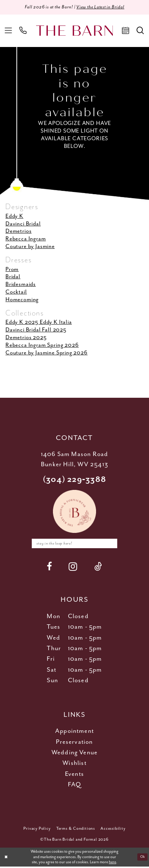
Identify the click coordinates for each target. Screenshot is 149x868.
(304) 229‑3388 (74, 480)
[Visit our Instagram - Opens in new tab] (73, 568)
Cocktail (16, 293)
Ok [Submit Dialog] (142, 859)
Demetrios (18, 232)
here (112, 864)
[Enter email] (75, 545)
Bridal (13, 277)
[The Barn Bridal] (74, 31)
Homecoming (22, 300)
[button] (8, 31)
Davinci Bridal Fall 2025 (36, 331)
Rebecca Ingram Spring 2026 (42, 346)
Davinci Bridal (23, 224)
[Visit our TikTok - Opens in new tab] (98, 568)
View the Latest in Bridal (103, 7)
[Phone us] (23, 31)
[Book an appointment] (126, 31)
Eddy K (14, 217)
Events (74, 775)
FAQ (75, 786)
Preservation (74, 743)
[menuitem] (8, 31)
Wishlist (74, 765)
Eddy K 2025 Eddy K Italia (39, 323)
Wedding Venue (74, 754)
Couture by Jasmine (30, 247)
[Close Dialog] (6, 859)
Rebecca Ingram (26, 239)
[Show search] (140, 31)
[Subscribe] (114, 545)
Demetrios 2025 (26, 338)
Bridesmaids (21, 285)
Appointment (74, 733)
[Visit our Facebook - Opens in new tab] (49, 568)
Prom (12, 270)
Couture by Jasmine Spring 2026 (47, 354)
